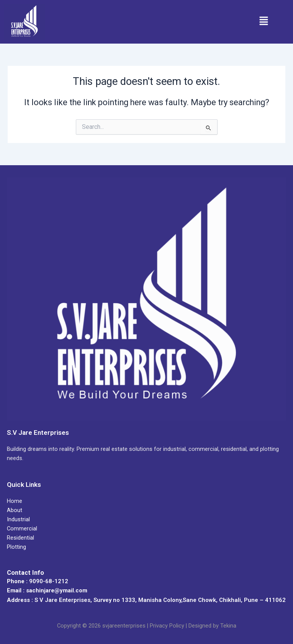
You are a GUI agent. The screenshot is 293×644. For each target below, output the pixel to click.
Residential (20, 538)
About (15, 510)
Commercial (22, 529)
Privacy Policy (167, 626)
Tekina (228, 626)
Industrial (18, 519)
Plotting (16, 547)
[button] (264, 22)
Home (15, 501)
